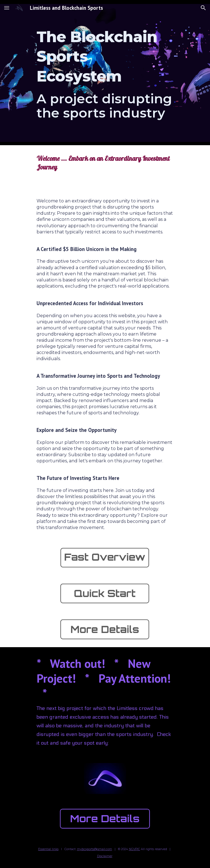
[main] (105, 73)
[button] (7, 8)
